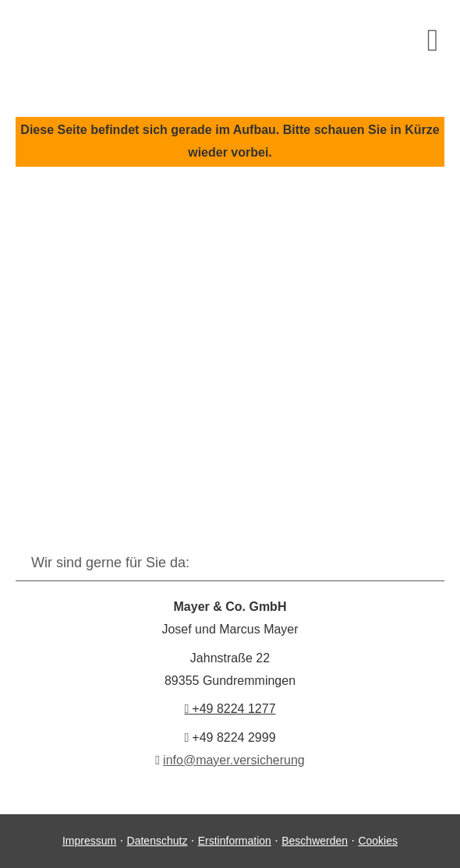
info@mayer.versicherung (234, 760)
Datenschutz (157, 841)
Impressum (89, 841)
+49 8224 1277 (230, 709)
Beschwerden (315, 841)
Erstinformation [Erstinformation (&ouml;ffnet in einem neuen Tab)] (235, 841)
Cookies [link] (378, 841)
